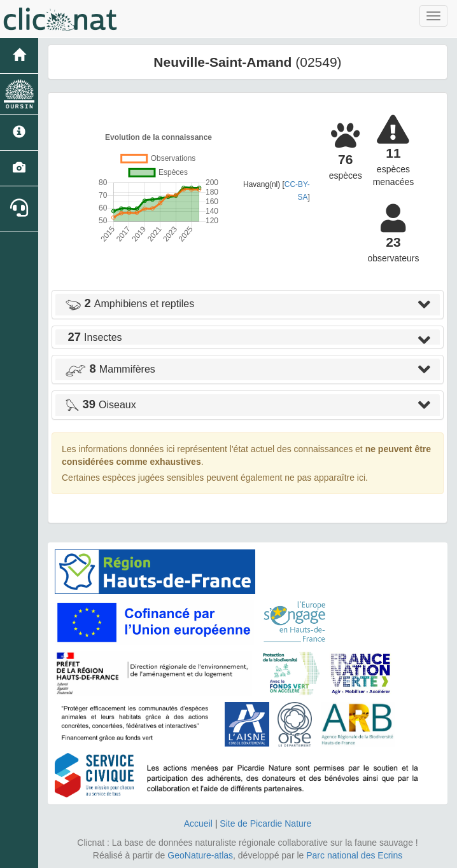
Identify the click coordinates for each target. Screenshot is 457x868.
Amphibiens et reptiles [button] (130, 304)
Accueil (198, 823)
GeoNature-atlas (200, 855)
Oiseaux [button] (101, 405)
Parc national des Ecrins (354, 855)
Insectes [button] (94, 337)
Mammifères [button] (110, 369)
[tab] (248, 305)
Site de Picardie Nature (265, 823)
